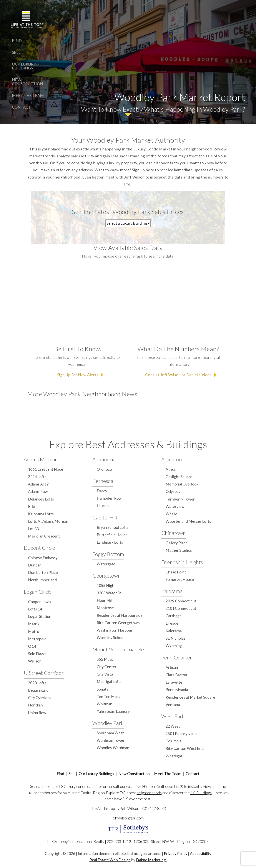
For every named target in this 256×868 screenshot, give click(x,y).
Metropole (37, 639)
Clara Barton (176, 675)
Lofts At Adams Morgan (48, 521)
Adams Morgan (41, 459)
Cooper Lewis (40, 602)
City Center (107, 667)
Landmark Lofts (110, 542)
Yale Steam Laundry (113, 711)
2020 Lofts (37, 683)
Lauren (103, 506)
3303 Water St (109, 593)
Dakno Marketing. (151, 860)
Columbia (174, 741)
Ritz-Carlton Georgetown (118, 623)
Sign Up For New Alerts (78, 375)
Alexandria (104, 459)
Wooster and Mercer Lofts (188, 521)
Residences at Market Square (190, 697)
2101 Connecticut (181, 608)
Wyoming (174, 646)
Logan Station (40, 616)
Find (17, 40)
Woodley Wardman (113, 748)
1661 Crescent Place (46, 469)
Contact (21, 107)
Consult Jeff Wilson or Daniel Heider (178, 375)
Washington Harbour (115, 630)
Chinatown (174, 533)
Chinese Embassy (43, 558)
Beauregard (38, 690)
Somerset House (180, 579)
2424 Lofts (37, 477)
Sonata (103, 689)
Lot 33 (33, 529)
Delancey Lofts (41, 499)
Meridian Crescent (44, 536)
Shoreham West (110, 733)
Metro (34, 631)
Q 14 (32, 646)
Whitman (105, 704)
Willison (35, 661)
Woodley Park (108, 723)
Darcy (102, 491)
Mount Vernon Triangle (118, 649)
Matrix (34, 624)
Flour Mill (105, 600)
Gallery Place (177, 543)
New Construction (27, 82)
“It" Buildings (201, 793)
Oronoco (104, 469)
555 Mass (105, 659)
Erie (32, 506)
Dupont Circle (39, 548)
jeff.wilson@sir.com (128, 818)
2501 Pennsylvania (181, 734)
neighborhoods (149, 793)
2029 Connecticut (181, 601)
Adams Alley (38, 484)
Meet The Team (28, 95)
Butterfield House (112, 535)
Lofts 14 (35, 609)
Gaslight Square (179, 477)
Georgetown (107, 576)
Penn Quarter (177, 657)
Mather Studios (179, 550)
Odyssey (173, 491)
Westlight (174, 756)
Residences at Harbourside (120, 615)
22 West (173, 726)
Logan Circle (38, 592)
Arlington (172, 459)
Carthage (174, 616)
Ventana (173, 705)
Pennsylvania (177, 690)
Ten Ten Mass (108, 697)
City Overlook (40, 698)
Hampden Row (109, 498)
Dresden (173, 623)
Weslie (171, 514)
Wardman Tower (111, 740)
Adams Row (38, 491)
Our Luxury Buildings (24, 66)
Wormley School (111, 638)
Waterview (175, 506)
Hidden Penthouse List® (163, 786)
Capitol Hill (105, 517)
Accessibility (201, 854)
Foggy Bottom (108, 554)
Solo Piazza (37, 654)
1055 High (106, 586)
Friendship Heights (182, 562)
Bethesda (103, 481)
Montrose (105, 608)
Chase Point (176, 572)
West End (172, 716)
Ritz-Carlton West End (185, 748)
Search (36, 786)
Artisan (172, 667)
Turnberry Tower (180, 499)
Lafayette (174, 682)
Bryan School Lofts (113, 527)
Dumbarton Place (43, 572)
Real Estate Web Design (110, 860)
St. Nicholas (175, 638)
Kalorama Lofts (41, 514)
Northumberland (42, 580)
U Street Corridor (44, 673)
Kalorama (172, 591)
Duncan (35, 565)
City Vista (105, 674)
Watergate (106, 564)
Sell (16, 52)
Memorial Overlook (182, 484)
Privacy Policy (176, 854)
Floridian (35, 705)
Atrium (171, 469)
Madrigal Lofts (109, 682)
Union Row (37, 713)
